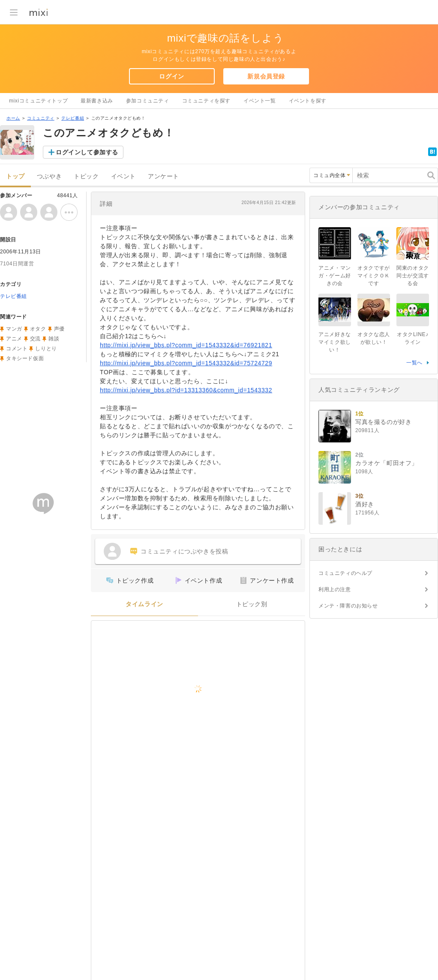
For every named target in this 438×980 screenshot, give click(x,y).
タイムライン (144, 604)
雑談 (54, 339)
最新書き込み (97, 101)
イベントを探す (308, 101)
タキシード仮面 (25, 358)
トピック (86, 176)
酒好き (365, 504)
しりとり (46, 349)
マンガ (14, 329)
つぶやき (49, 176)
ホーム (13, 118)
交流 (35, 339)
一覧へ (414, 363)
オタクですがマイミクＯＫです (374, 276)
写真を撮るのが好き (383, 422)
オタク (38, 329)
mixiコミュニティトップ (38, 101)
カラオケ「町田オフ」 (387, 463)
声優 (59, 329)
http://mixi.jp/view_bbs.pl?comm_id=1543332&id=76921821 (186, 345)
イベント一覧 (260, 101)
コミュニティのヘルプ (345, 573)
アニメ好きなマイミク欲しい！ (335, 342)
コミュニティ (41, 118)
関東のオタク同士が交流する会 (413, 276)
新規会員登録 (266, 76)
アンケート (163, 176)
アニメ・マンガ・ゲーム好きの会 (335, 276)
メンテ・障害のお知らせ (348, 606)
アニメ (14, 339)
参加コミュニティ (148, 101)
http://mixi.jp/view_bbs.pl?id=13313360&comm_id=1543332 (186, 390)
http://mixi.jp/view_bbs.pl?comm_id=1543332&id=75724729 (186, 363)
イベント (123, 176)
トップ (15, 176)
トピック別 (252, 604)
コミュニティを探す (206, 101)
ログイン (171, 76)
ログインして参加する (87, 152)
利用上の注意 (335, 589)
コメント (17, 349)
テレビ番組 (73, 118)
